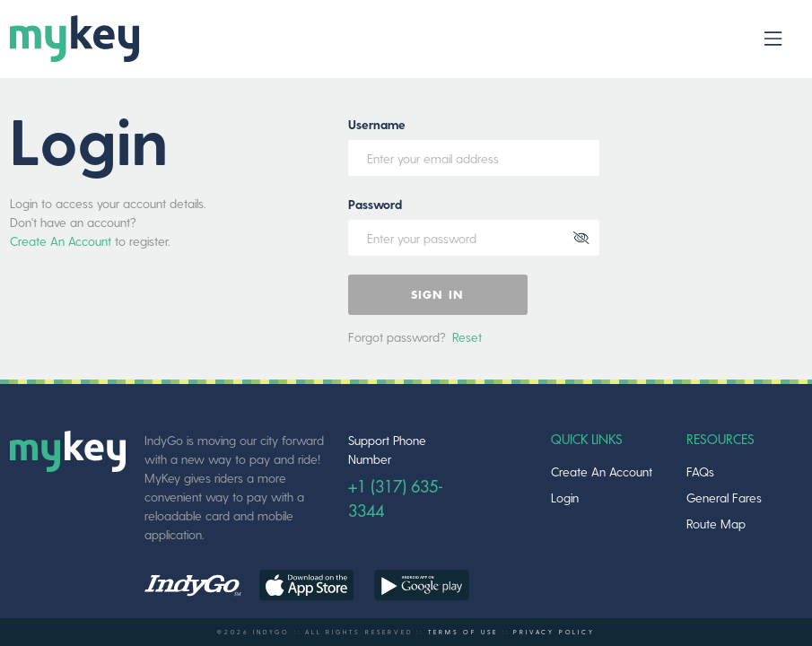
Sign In (437, 295)
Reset (467, 337)
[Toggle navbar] (773, 39)
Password (375, 204)
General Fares (724, 498)
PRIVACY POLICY (554, 632)
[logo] (74, 39)
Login (565, 498)
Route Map (716, 524)
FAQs (700, 471)
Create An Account (61, 241)
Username (377, 124)
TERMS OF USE (463, 632)
